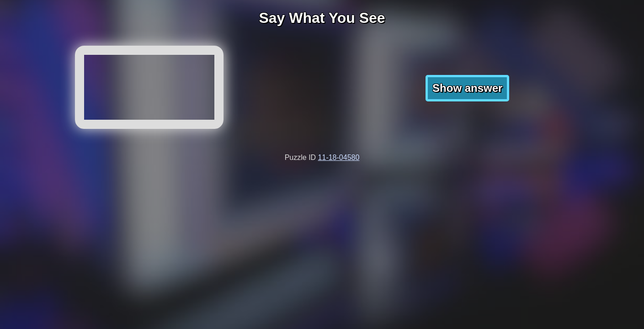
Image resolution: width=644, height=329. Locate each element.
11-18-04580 (339, 157)
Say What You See (322, 18)
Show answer (467, 88)
